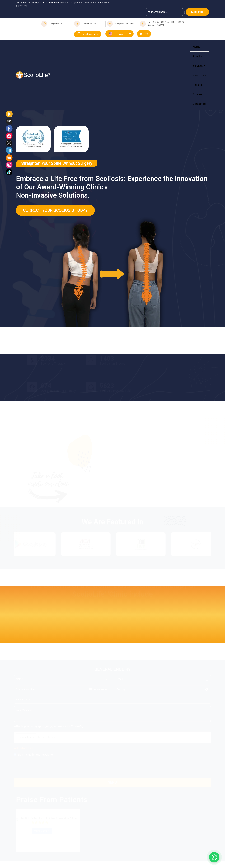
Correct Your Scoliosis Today (55, 210)
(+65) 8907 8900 (57, 24)
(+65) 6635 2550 (89, 24)
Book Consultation (88, 34)
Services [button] (198, 66)
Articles (197, 94)
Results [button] (197, 85)
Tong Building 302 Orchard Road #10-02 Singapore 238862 (166, 24)
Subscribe (197, 12)
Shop (144, 34)
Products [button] (198, 75)
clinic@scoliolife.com (124, 24)
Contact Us (200, 104)
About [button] (196, 56)
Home (196, 47)
